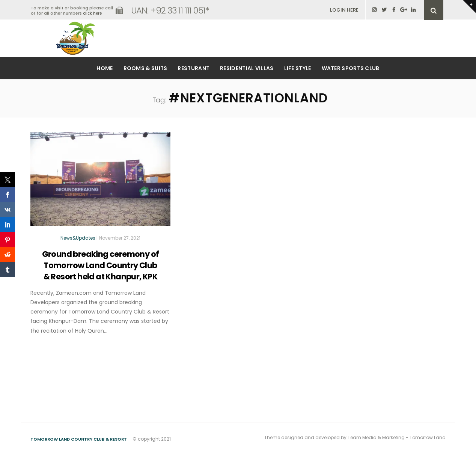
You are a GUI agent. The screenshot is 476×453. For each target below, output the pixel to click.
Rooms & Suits (145, 68)
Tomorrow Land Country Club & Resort (79, 439)
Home (105, 68)
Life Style (298, 68)
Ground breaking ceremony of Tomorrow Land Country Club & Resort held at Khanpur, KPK (101, 265)
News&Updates (78, 238)
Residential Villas (247, 68)
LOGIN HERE (344, 10)
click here (92, 13)
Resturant (194, 68)
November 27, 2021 (120, 238)
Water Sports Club (351, 68)
